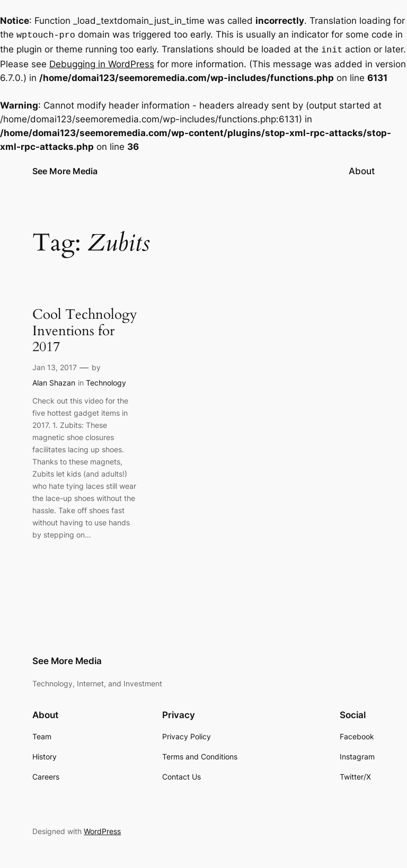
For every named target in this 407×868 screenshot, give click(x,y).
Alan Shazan (54, 381)
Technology (106, 381)
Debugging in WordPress (102, 62)
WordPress (102, 829)
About (362, 169)
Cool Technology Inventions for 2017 (85, 329)
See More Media (65, 169)
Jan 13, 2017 (55, 365)
